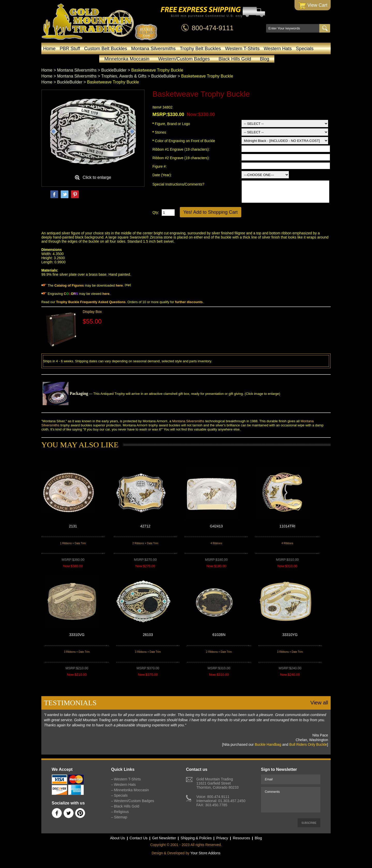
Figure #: (160, 166)
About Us (118, 838)
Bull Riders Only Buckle (308, 744)
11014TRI (287, 526)
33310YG (290, 635)
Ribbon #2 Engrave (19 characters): (182, 158)
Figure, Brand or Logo (171, 124)
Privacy (222, 838)
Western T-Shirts (242, 49)
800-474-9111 (213, 28)
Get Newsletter (164, 838)
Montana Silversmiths (153, 49)
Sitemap (121, 817)
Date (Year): (162, 175)
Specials (305, 49)
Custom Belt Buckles (106, 49)
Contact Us (139, 838)
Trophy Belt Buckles (200, 49)
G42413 (216, 526)
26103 (148, 635)
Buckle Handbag (268, 744)
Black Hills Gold (235, 59)
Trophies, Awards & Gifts (124, 76)
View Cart (313, 6)
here (119, 285)
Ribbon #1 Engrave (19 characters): (182, 149)
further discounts (189, 302)
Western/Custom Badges (184, 59)
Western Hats (278, 49)
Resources (241, 838)
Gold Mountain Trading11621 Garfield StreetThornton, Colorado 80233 (217, 783)
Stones (159, 132)
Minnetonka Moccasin (127, 59)
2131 (73, 526)
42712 (145, 526)
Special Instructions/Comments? (178, 184)
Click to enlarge (97, 177)
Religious (121, 812)
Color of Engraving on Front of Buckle (184, 141)
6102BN (219, 635)
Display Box (92, 312)
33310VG (77, 635)
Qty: (156, 212)
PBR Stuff (70, 49)
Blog (265, 59)
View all (319, 703)
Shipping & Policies (196, 838)
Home (49, 49)
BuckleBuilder (114, 70)
